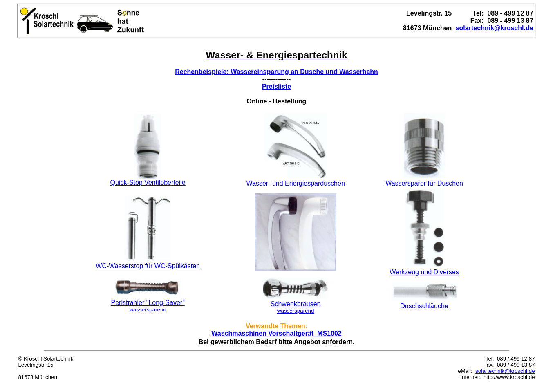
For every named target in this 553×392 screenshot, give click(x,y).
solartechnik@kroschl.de (505, 371)
